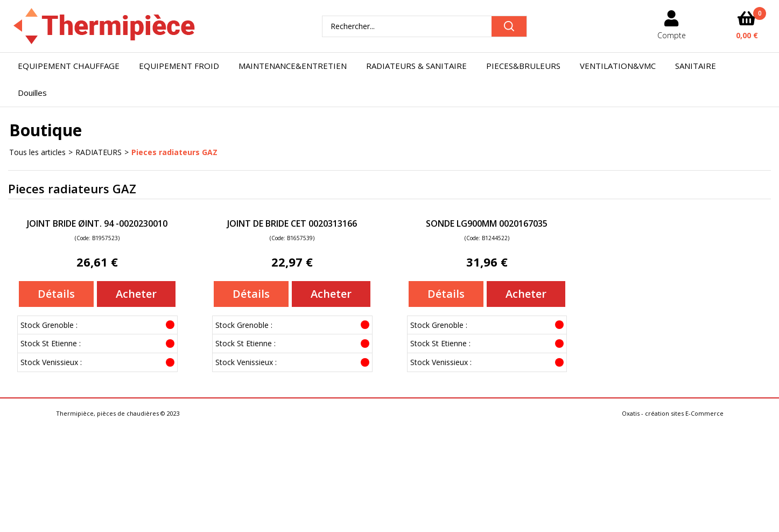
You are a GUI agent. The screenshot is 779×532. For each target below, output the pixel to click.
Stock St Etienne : (51, 343)
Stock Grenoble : (49, 325)
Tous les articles (37, 152)
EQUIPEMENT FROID (179, 66)
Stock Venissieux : (51, 362)
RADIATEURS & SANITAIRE (416, 66)
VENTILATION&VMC (618, 66)
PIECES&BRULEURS (523, 66)
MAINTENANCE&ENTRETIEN (293, 66)
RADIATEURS (99, 152)
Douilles (32, 93)
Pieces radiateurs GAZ (174, 152)
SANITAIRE (696, 66)
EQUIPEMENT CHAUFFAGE (69, 66)
